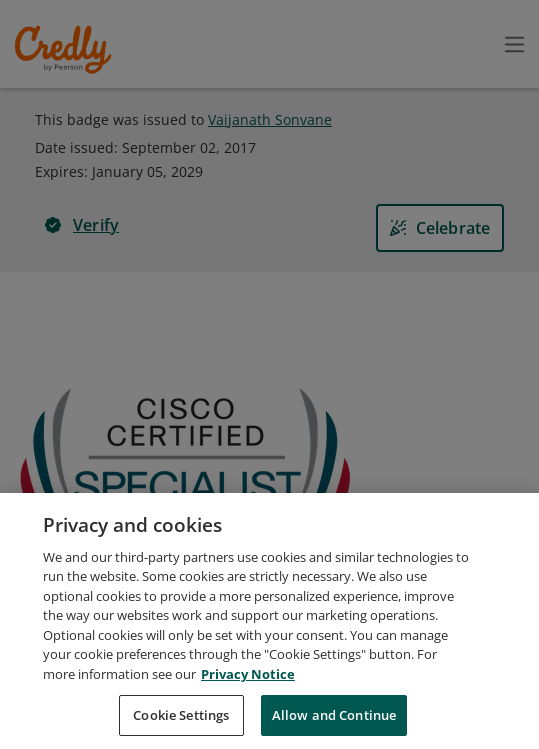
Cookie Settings (181, 726)
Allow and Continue (334, 726)
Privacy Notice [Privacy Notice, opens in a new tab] (248, 685)
